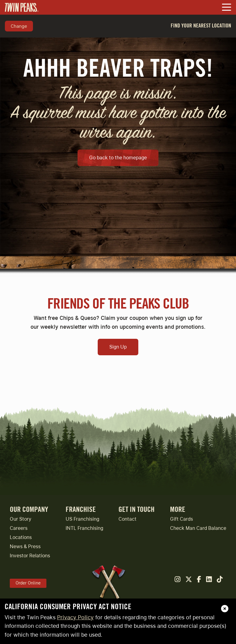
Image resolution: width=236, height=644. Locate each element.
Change (19, 26)
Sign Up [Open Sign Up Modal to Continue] (118, 347)
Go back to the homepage (118, 158)
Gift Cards (182, 519)
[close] (225, 609)
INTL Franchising (84, 528)
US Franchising (82, 519)
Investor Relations (30, 556)
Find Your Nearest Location (201, 26)
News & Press (25, 546)
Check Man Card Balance (198, 528)
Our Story (21, 519)
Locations (21, 537)
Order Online (28, 583)
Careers (19, 528)
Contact (127, 519)
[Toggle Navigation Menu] (227, 8)
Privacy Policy (75, 617)
